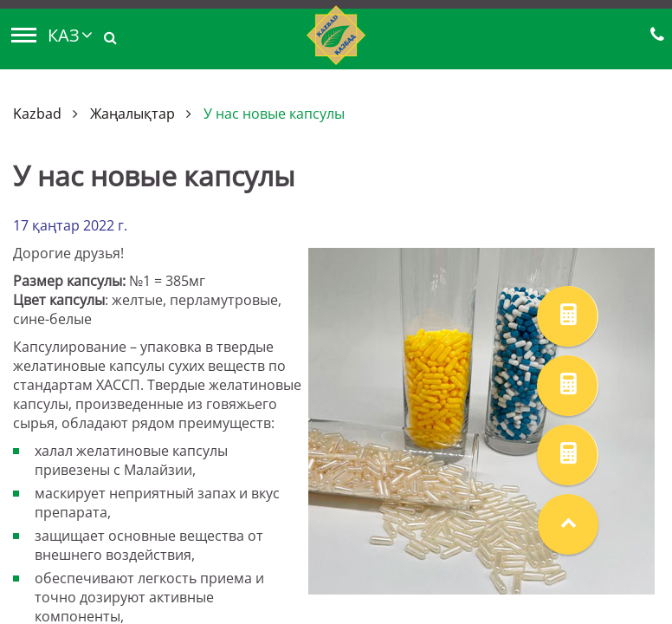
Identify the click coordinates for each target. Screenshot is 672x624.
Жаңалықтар (132, 114)
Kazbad (37, 114)
